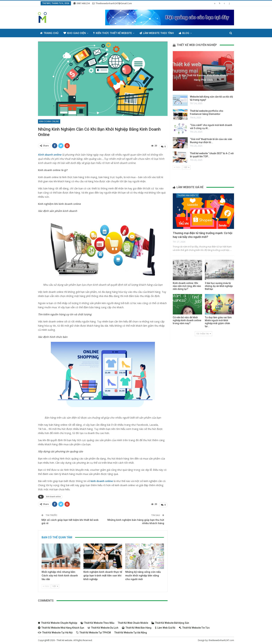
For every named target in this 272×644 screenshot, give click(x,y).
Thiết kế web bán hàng (137, 626)
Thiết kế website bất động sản (170, 621)
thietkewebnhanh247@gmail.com (112, 3)
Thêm (200, 33)
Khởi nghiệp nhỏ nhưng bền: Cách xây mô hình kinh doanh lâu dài (60, 574)
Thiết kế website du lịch (103, 626)
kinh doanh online (53, 496)
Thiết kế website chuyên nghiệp (58, 621)
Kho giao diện (75, 33)
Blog (184, 33)
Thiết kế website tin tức (194, 626)
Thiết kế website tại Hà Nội (55, 631)
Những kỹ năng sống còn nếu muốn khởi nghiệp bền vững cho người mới (143, 574)
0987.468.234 (82, 3)
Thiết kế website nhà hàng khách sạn (61, 626)
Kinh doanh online (49, 121)
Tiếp (55, 584)
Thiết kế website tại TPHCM (93, 631)
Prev (46, 584)
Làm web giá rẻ (165, 626)
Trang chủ (49, 33)
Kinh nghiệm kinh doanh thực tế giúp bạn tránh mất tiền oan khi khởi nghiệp (103, 574)
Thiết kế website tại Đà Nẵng (131, 631)
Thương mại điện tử (188, 195)
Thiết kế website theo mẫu (97, 621)
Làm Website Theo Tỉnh (157, 33)
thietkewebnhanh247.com (221, 639)
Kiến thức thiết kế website (113, 33)
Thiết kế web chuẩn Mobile (133, 621)
